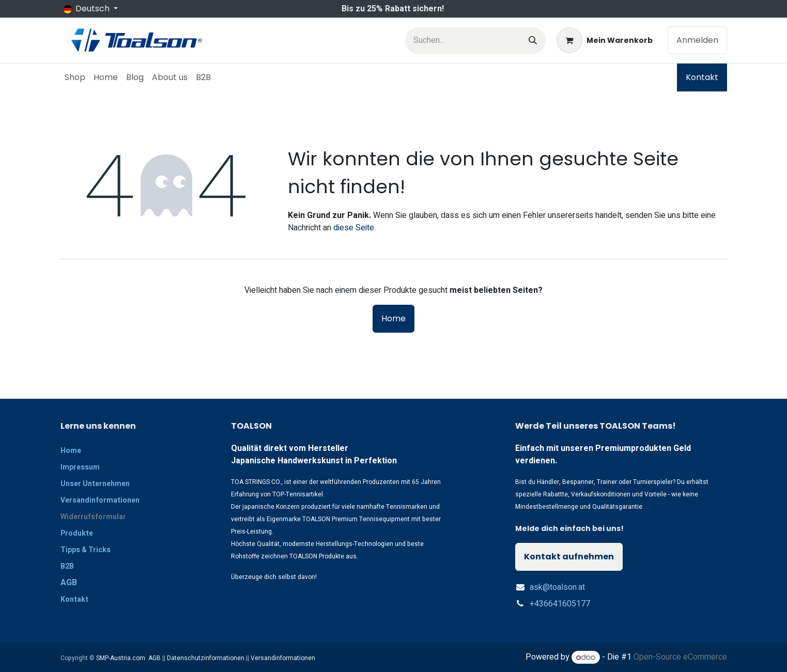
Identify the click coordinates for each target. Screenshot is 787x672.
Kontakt (702, 77)
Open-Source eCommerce (680, 658)
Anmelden (697, 40)
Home (393, 318)
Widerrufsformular (93, 517)
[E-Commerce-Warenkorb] (605, 40)
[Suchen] (533, 41)
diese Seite (354, 228)
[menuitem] (75, 77)
